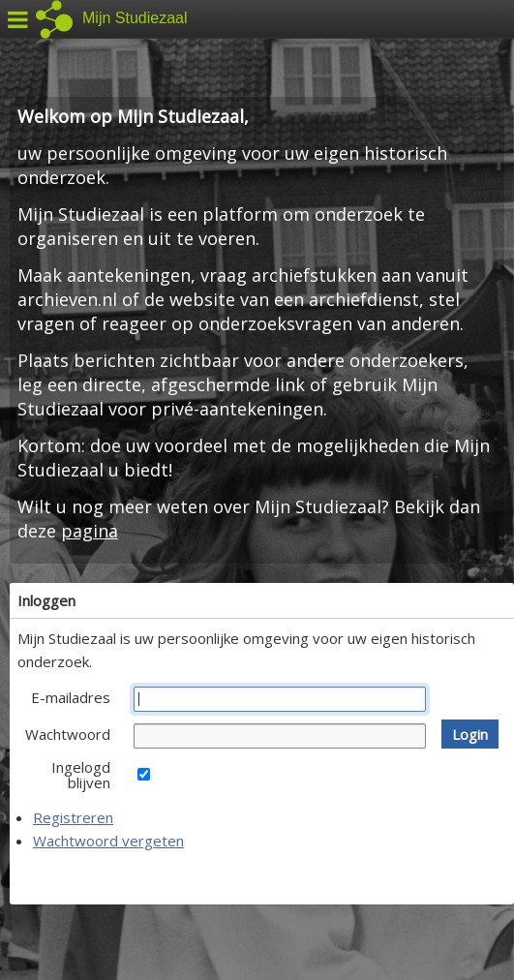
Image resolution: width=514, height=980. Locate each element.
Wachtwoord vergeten (108, 841)
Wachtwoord (68, 734)
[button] (470, 734)
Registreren (73, 817)
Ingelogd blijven (81, 775)
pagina (90, 531)
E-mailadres (71, 697)
